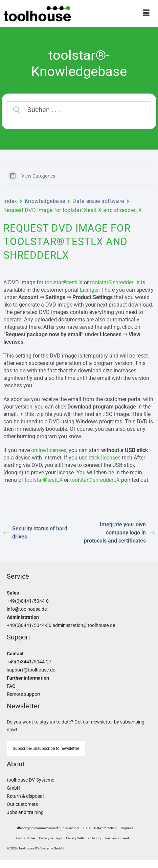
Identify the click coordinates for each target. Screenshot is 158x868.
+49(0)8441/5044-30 (29, 625)
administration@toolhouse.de (84, 625)
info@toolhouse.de (27, 609)
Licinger (89, 290)
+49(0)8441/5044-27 (29, 662)
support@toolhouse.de (31, 670)
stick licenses (105, 458)
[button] (50, 838)
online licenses (49, 450)
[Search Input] (85, 110)
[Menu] (146, 14)
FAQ (11, 686)
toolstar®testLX (64, 282)
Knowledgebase (45, 201)
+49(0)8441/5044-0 (28, 601)
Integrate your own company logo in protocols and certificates (119, 533)
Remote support (24, 694)
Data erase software (98, 201)
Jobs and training (25, 812)
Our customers (22, 804)
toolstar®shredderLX (115, 282)
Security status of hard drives (35, 533)
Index (10, 201)
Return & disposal (25, 796)
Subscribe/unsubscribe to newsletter (46, 748)
